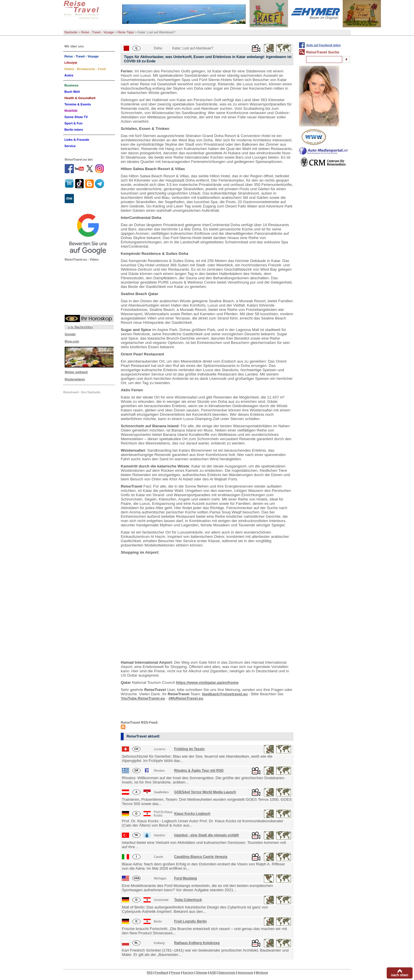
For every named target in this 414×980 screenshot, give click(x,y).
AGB (213, 973)
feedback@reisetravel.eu (225, 694)
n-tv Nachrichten (80, 327)
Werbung (262, 973)
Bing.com (72, 341)
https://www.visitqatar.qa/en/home (207, 682)
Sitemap (202, 973)
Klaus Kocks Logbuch (192, 814)
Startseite (71, 32)
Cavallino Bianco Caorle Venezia (201, 857)
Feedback (162, 973)
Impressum (245, 973)
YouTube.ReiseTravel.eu (143, 698)
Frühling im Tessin (189, 749)
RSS (150, 973)
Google (70, 334)
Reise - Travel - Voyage (97, 32)
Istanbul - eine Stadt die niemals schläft (207, 835)
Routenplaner (75, 379)
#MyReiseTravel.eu (186, 698)
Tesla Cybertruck (188, 900)
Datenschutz (227, 973)
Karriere (188, 973)
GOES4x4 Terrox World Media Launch (205, 792)
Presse (176, 973)
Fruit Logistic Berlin (190, 921)
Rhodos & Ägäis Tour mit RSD (199, 771)
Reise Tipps (126, 32)
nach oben (400, 975)
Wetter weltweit (76, 372)
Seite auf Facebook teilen (323, 45)
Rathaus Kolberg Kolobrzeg (197, 943)
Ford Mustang (186, 878)
